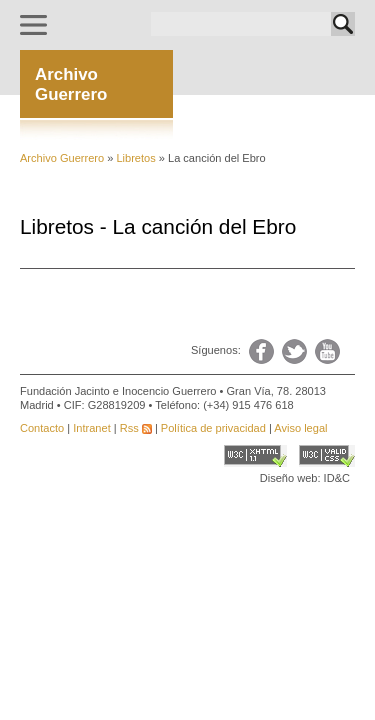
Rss (136, 428)
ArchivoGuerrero (71, 84)
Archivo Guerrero (62, 158)
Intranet (91, 428)
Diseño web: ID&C (305, 478)
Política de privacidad (213, 428)
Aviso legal (300, 428)
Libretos (134, 158)
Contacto (42, 428)
